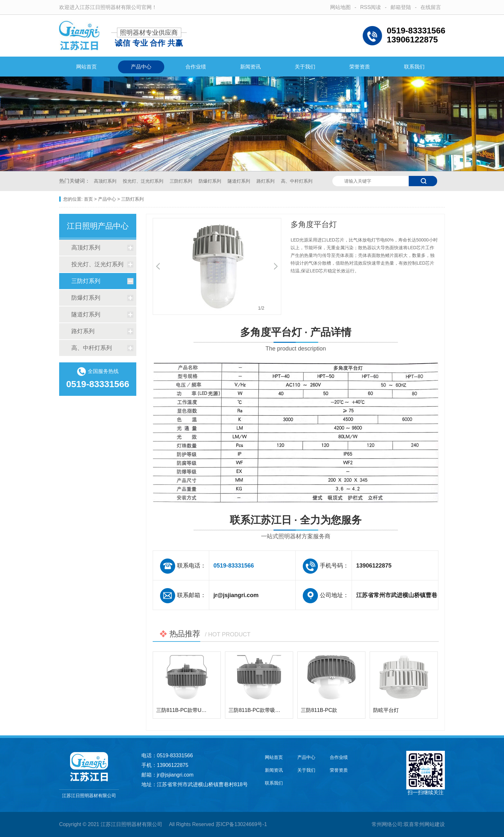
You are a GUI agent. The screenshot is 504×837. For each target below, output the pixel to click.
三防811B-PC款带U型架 (184, 710)
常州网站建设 (429, 824)
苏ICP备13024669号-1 (241, 824)
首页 (88, 199)
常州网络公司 (387, 824)
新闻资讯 (250, 67)
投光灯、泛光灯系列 (144, 181)
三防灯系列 (182, 181)
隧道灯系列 (239, 181)
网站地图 (340, 7)
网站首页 (86, 67)
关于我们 (305, 67)
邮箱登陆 (401, 7)
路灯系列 (266, 181)
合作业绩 (196, 67)
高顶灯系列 (106, 181)
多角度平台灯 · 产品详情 (296, 340)
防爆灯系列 (211, 181)
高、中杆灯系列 (297, 181)
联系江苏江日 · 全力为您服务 (296, 528)
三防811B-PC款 (319, 710)
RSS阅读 (370, 7)
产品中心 (141, 67)
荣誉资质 (360, 67)
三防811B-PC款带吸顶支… (260, 710)
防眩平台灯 (386, 710)
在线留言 (431, 7)
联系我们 (414, 67)
